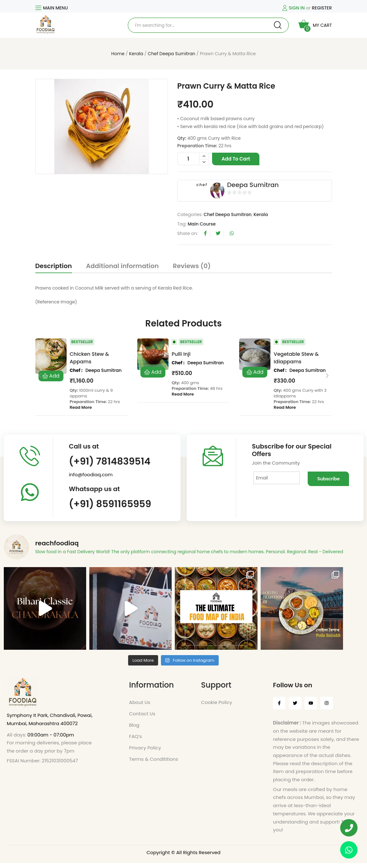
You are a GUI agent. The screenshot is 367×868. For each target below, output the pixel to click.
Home (118, 54)
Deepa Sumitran (253, 185)
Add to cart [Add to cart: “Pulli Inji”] (153, 372)
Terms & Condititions (154, 764)
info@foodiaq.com (91, 475)
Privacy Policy (145, 753)
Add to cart (236, 159)
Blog (134, 730)
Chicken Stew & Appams (89, 358)
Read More (81, 408)
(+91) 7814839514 (110, 461)
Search (278, 25)
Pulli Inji (181, 354)
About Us (140, 707)
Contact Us (142, 719)
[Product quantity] (193, 159)
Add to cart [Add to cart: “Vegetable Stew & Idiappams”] (255, 372)
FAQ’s (136, 741)
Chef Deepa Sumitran (172, 54)
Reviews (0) (192, 266)
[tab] (54, 267)
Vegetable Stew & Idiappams (296, 358)
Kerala (136, 54)
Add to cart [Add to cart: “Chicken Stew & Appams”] (51, 376)
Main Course (202, 224)
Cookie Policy (217, 707)
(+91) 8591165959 (110, 504)
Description (54, 266)
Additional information (122, 266)
